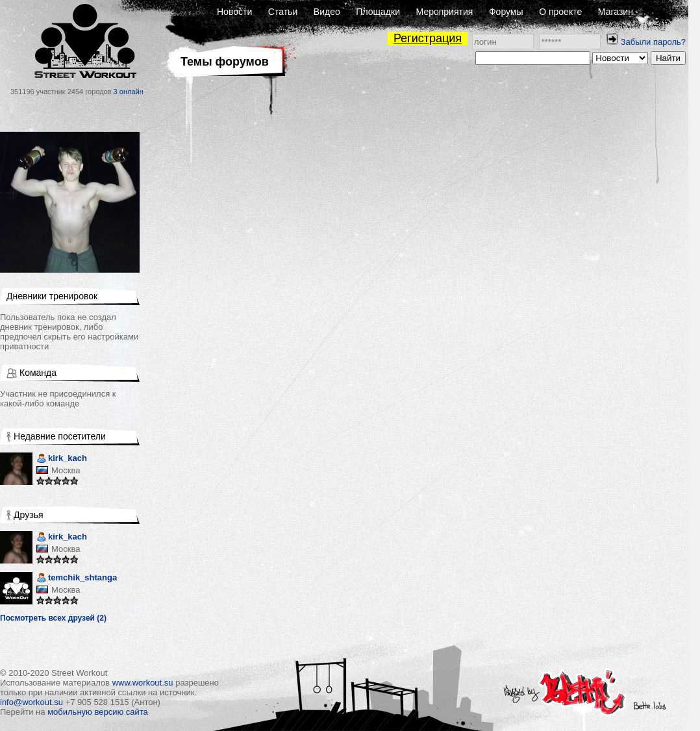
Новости (234, 12)
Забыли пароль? (653, 42)
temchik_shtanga (77, 579)
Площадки (378, 12)
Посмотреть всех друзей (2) (53, 618)
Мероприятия (445, 12)
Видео (327, 12)
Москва (66, 470)
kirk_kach (62, 459)
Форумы (506, 12)
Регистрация (428, 38)
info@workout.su (31, 702)
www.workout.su (143, 683)
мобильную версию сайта (98, 712)
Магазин (616, 12)
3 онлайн (129, 92)
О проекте (560, 12)
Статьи (283, 12)
